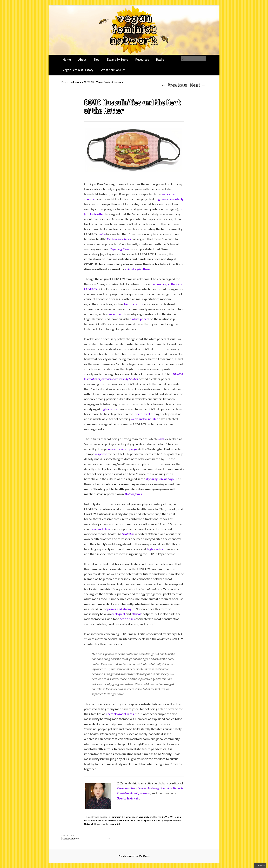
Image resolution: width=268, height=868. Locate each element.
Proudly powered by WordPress (134, 856)
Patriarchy (110, 820)
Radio (160, 60)
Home (67, 60)
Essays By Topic (117, 60)
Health (177, 817)
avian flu (115, 314)
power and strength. (121, 609)
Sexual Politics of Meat (130, 820)
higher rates (109, 409)
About (82, 60)
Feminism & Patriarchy (123, 817)
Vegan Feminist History (78, 70)
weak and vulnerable (145, 419)
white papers (141, 319)
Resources (142, 60)
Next (198, 85)
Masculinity (143, 817)
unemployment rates (120, 714)
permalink (115, 824)
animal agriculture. (138, 269)
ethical (136, 614)
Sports (147, 820)
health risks (127, 619)
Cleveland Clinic (100, 529)
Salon (102, 234)
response (101, 454)
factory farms (133, 304)
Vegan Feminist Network (110, 82)
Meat (101, 820)
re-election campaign (123, 449)
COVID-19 (167, 817)
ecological (118, 614)
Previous (174, 85)
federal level (142, 414)
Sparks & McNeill (128, 798)
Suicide (156, 820)
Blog (97, 60)
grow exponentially (171, 199)
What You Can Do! (113, 70)
